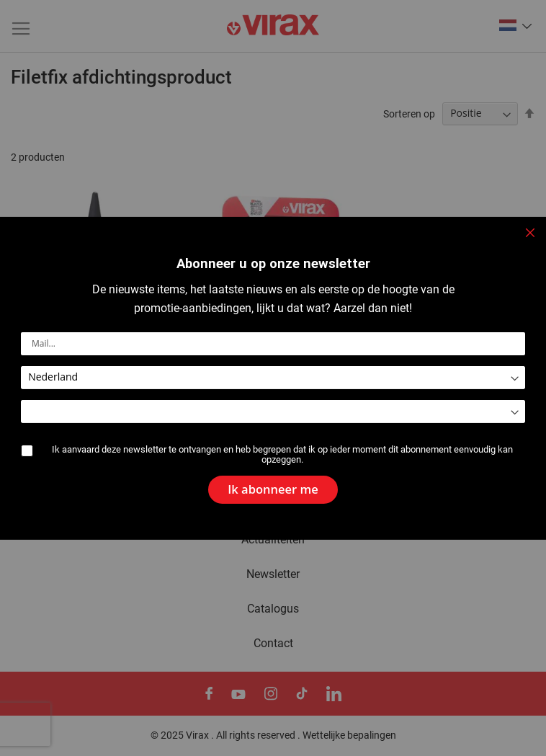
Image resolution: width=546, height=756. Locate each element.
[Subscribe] (273, 485)
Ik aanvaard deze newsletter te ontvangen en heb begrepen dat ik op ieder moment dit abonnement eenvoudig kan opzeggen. (282, 455)
